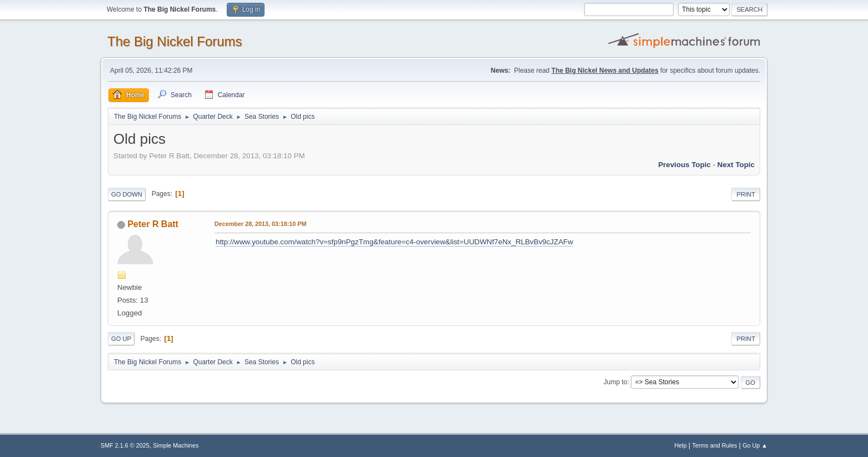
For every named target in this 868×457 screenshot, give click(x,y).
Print (746, 194)
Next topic (736, 165)
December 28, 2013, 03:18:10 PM (260, 224)
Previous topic (684, 165)
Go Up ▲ (755, 445)
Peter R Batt (153, 224)
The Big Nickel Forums (175, 41)
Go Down (127, 194)
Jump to (615, 382)
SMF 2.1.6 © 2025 (125, 445)
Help (681, 445)
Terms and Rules (715, 445)
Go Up (121, 339)
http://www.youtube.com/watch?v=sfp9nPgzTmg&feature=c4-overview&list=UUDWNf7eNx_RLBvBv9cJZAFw (394, 242)
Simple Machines (176, 445)
